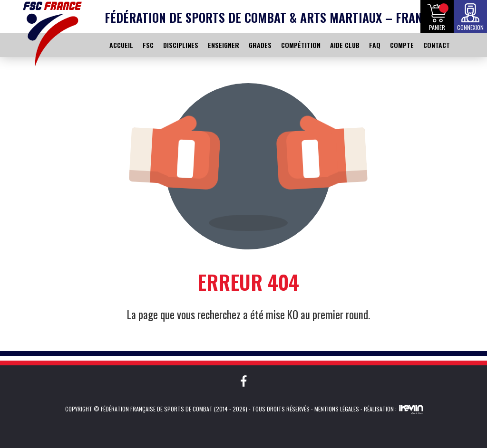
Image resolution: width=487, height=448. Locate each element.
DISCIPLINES (181, 45)
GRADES (260, 45)
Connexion (470, 27)
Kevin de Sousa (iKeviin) (411, 409)
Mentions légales (337, 409)
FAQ (375, 45)
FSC (148, 45)
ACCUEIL (121, 45)
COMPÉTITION (301, 45)
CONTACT (437, 45)
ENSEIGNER (224, 45)
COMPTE (402, 45)
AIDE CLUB (345, 45)
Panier (437, 27)
